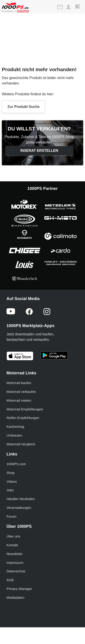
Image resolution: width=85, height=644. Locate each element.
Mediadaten (15, 597)
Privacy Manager (19, 589)
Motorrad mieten (19, 400)
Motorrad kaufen (19, 383)
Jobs (10, 490)
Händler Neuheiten (21, 499)
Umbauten (14, 435)
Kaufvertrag (15, 427)
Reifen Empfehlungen (23, 418)
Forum (11, 516)
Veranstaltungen (19, 508)
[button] (68, 7)
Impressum (15, 563)
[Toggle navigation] (77, 7)
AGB (10, 580)
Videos (12, 481)
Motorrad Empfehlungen (25, 409)
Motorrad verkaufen (21, 392)
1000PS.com (16, 464)
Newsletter (15, 554)
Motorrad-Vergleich (21, 444)
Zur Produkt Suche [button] (23, 107)
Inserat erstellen (39, 151)
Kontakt (12, 545)
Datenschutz (16, 571)
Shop (10, 473)
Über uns (13, 536)
